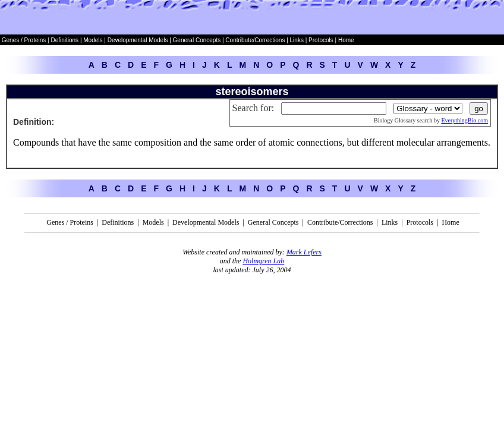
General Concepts (197, 40)
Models (94, 40)
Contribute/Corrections (255, 40)
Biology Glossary (395, 120)
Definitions (65, 40)
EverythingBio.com (464, 120)
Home (346, 40)
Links (297, 40)
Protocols (320, 40)
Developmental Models (139, 40)
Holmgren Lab (263, 261)
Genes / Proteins (24, 40)
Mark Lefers (304, 252)
